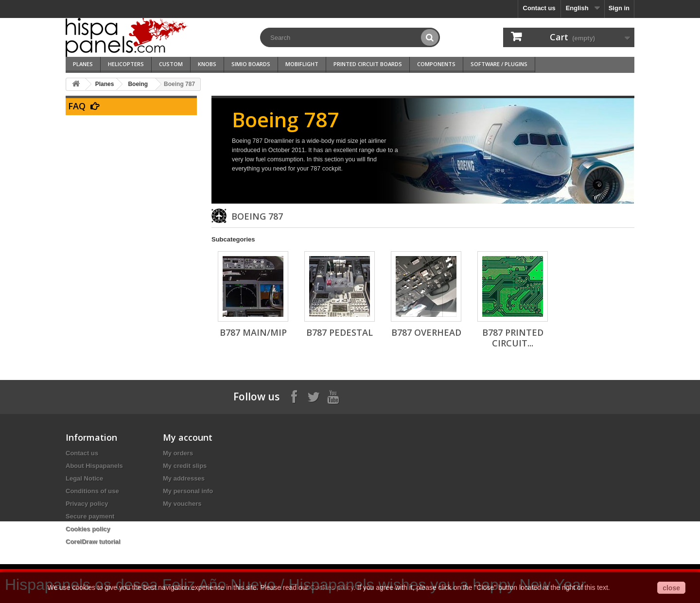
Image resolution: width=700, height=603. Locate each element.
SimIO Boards (251, 64)
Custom (171, 64)
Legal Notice (84, 478)
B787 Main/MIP (253, 332)
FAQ (77, 106)
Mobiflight (302, 64)
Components (436, 64)
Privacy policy (87, 504)
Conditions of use (92, 491)
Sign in (619, 8)
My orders (178, 453)
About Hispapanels (94, 466)
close (671, 588)
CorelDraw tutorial (93, 542)
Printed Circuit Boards (368, 64)
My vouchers (182, 504)
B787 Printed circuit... (513, 338)
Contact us (539, 8)
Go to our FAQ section (152, 120)
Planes (83, 64)
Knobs (207, 64)
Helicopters (126, 64)
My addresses (184, 478)
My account (188, 437)
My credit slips (185, 466)
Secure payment (90, 516)
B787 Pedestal (340, 332)
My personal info (188, 491)
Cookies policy (88, 529)
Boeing (138, 84)
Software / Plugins (499, 64)
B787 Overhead (426, 332)
